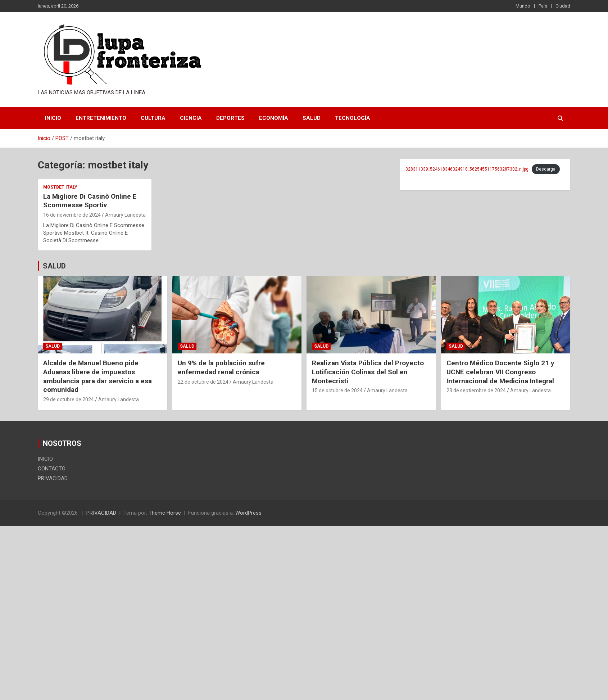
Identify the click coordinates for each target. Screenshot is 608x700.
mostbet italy (60, 187)
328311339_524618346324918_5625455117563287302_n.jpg (467, 169)
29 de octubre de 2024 (69, 399)
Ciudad (563, 6)
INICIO (53, 118)
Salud (312, 118)
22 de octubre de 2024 (203, 382)
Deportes (230, 118)
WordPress (248, 513)
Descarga (546, 169)
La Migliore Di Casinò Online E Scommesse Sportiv (90, 201)
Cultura (153, 118)
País (543, 6)
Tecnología (353, 118)
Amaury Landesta (125, 215)
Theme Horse (165, 513)
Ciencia (191, 118)
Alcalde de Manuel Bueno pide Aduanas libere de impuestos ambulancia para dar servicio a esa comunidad (97, 376)
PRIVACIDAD (53, 478)
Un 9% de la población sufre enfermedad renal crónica (221, 367)
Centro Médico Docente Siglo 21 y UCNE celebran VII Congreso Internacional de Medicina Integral (500, 372)
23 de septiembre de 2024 (476, 390)
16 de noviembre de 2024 (72, 215)
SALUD (54, 266)
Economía (274, 118)
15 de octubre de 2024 (337, 390)
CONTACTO (52, 469)
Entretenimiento (101, 118)
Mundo (523, 6)
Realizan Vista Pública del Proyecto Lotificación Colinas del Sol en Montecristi (368, 372)
